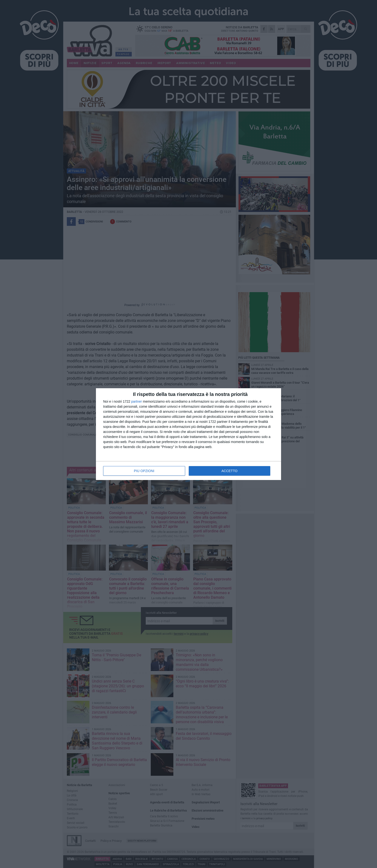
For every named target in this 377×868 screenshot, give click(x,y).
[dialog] (188, 434)
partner (137, 401)
